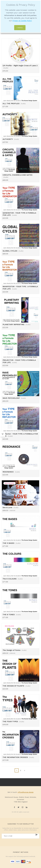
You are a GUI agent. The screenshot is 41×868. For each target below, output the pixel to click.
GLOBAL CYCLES (13, 251)
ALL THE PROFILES (14, 103)
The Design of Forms (15, 650)
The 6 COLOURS (13, 579)
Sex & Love (10, 507)
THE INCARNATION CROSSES (18, 757)
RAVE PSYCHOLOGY (14, 398)
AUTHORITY (11, 139)
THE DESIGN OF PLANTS (16, 686)
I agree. (20, 28)
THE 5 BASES (12, 543)
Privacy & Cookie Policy (22, 21)
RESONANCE (11, 472)
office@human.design (26, 792)
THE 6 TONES (12, 615)
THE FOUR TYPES (13, 721)
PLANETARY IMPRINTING (17, 324)
